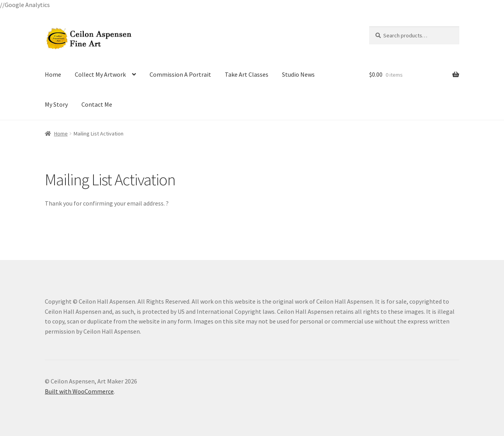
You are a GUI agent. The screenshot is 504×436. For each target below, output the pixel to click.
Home (53, 74)
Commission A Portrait (180, 74)
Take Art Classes (247, 74)
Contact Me (97, 104)
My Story (56, 104)
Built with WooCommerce (79, 391)
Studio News (298, 74)
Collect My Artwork (100, 74)
